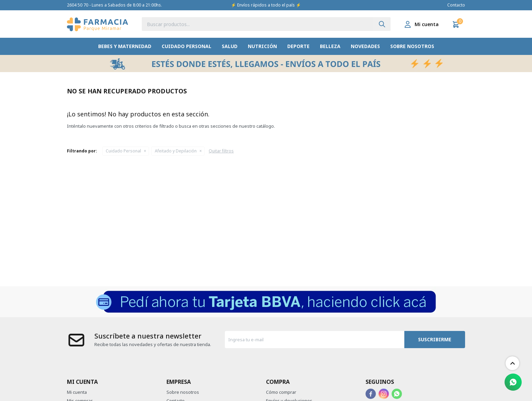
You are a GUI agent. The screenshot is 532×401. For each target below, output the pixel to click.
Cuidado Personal (187, 46)
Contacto (456, 5)
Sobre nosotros (412, 46)
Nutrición (262, 46)
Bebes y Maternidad (125, 46)
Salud (230, 46)
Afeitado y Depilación (176, 151)
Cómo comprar (281, 392)
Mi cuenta (77, 392)
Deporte (298, 46)
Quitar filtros (221, 151)
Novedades (365, 46)
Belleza (330, 46)
